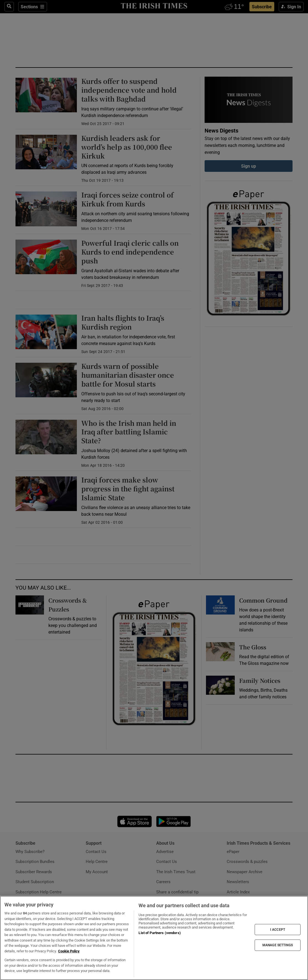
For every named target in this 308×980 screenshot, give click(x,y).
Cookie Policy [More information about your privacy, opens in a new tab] (69, 951)
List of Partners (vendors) (160, 933)
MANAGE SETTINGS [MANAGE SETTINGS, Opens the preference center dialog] (278, 945)
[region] (154, 938)
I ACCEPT (278, 930)
